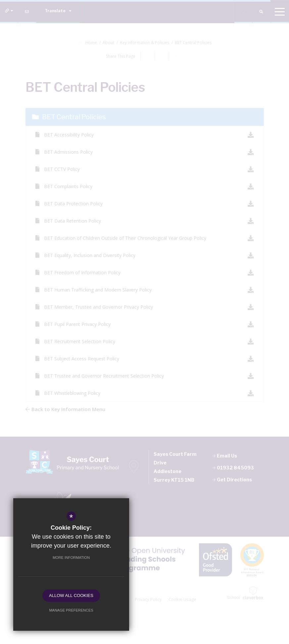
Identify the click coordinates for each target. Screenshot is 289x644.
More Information (71, 558)
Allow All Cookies (71, 595)
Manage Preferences (71, 610)
